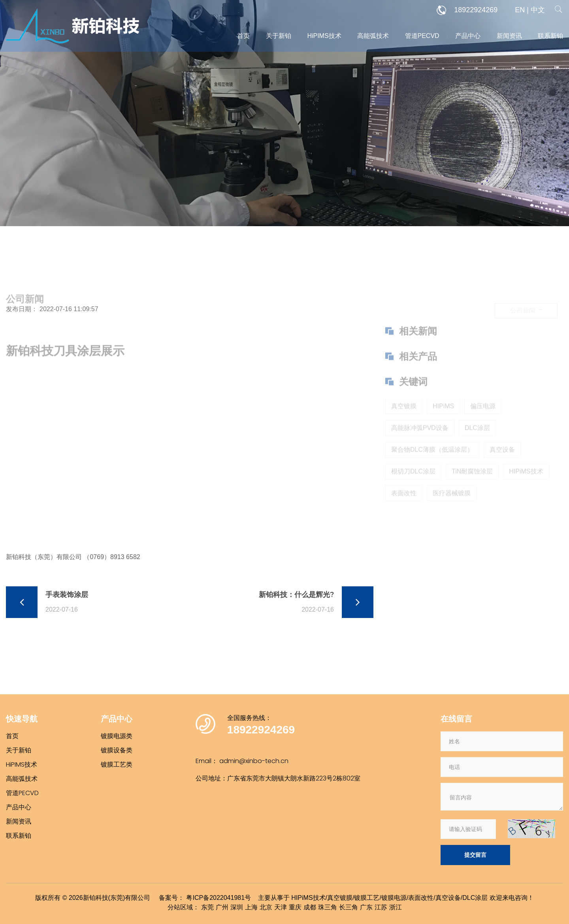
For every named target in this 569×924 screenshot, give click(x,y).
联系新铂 (550, 36)
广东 (366, 907)
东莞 (207, 907)
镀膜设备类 (117, 750)
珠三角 (328, 907)
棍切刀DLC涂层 (413, 486)
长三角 (349, 907)
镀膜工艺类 (117, 764)
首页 (243, 36)
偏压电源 (483, 420)
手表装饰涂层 (67, 595)
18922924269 (467, 10)
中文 (538, 10)
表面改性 (404, 507)
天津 (281, 907)
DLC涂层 (477, 442)
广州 (222, 907)
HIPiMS (443, 420)
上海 (251, 907)
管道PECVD (422, 36)
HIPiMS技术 (526, 486)
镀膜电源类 (117, 736)
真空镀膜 (404, 420)
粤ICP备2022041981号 (219, 898)
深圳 (237, 907)
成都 (310, 907)
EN (520, 10)
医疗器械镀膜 (452, 507)
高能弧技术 (373, 36)
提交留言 (475, 855)
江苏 (381, 907)
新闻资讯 (509, 36)
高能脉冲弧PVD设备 (420, 442)
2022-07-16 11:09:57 (69, 309)
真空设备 (502, 464)
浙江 (396, 907)
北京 (266, 907)
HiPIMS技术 (324, 36)
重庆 (295, 907)
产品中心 (468, 36)
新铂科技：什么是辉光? (296, 595)
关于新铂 (279, 36)
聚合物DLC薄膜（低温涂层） (432, 464)
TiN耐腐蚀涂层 (472, 486)
